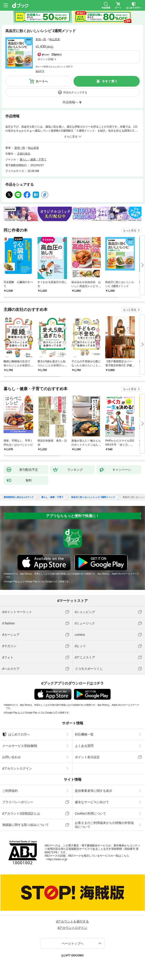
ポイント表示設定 (87, 757)
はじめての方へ (16, 734)
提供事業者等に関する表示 (93, 791)
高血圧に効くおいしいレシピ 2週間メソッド (93, 497)
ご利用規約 (10, 791)
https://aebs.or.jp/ (57, 859)
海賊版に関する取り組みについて (26, 825)
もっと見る (130, 230)
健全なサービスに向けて (92, 802)
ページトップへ (73, 943)
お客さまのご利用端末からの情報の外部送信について (104, 825)
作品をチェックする (75, 92)
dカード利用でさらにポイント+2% (53, 67)
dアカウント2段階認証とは (21, 813)
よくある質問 (84, 746)
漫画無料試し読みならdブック (19, 497)
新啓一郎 (41, 39)
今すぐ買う (110, 81)
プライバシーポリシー (18, 802)
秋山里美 (55, 39)
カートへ (42, 81)
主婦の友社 (24, 154)
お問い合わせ (12, 757)
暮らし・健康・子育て (33, 159)
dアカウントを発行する (73, 921)
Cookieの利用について (91, 813)
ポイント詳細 (46, 59)
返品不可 (40, 71)
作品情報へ (70, 102)
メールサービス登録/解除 (20, 746)
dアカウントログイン (17, 768)
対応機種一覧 (84, 734)
